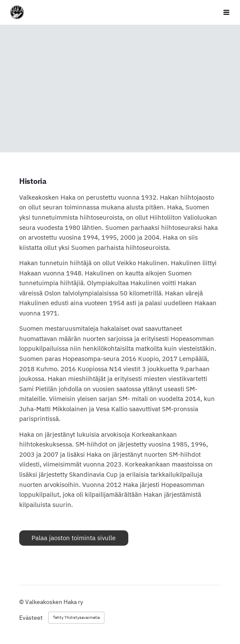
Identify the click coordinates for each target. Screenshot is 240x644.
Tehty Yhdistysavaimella (76, 617)
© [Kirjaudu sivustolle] (22, 602)
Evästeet (31, 618)
